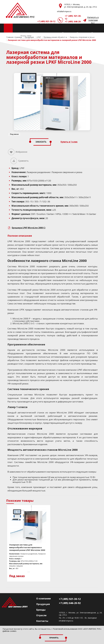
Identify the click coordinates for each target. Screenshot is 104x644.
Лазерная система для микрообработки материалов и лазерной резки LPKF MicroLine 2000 (27, 547)
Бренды (41, 610)
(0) (68, 36)
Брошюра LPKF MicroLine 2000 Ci (29, 228)
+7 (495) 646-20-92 (73, 23)
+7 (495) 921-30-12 (73, 17)
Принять (54, 638)
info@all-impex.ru (66, 621)
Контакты (42, 621)
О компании (43, 598)
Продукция (43, 604)
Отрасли (41, 615)
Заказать (41, 142)
